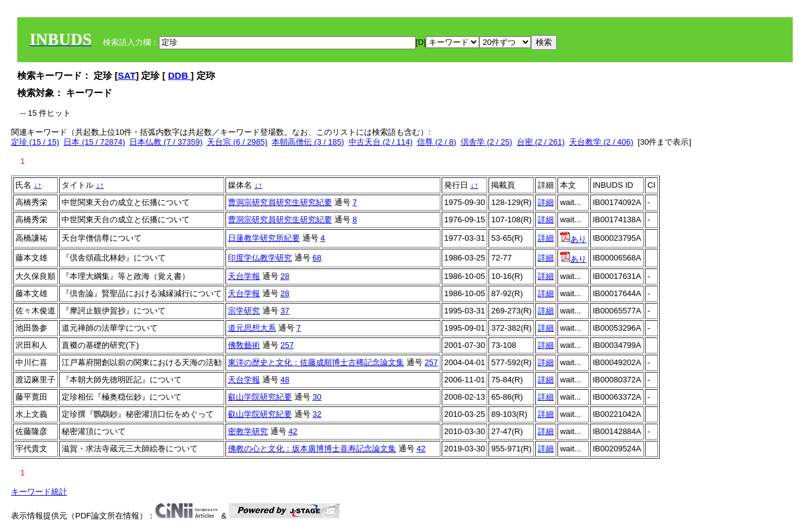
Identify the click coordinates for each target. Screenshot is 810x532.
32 (317, 414)
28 (285, 276)
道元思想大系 (252, 328)
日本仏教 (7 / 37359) (166, 142)
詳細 (546, 202)
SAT (127, 75)
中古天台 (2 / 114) (381, 142)
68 (317, 258)
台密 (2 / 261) (541, 142)
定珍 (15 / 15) (35, 142)
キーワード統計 (39, 492)
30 (317, 397)
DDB (180, 75)
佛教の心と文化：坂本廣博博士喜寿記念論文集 (312, 449)
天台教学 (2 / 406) (601, 142)
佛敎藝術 (244, 345)
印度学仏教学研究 (260, 258)
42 (293, 431)
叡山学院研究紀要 (260, 397)
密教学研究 (248, 431)
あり (573, 239)
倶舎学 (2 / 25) (487, 142)
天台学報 (244, 276)
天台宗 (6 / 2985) (237, 142)
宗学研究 (244, 311)
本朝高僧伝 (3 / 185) (308, 142)
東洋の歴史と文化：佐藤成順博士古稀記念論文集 (316, 362)
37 (285, 311)
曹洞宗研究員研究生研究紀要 (280, 202)
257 (287, 345)
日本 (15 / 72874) (94, 142)
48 (285, 380)
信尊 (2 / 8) (437, 142)
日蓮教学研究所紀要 (264, 238)
